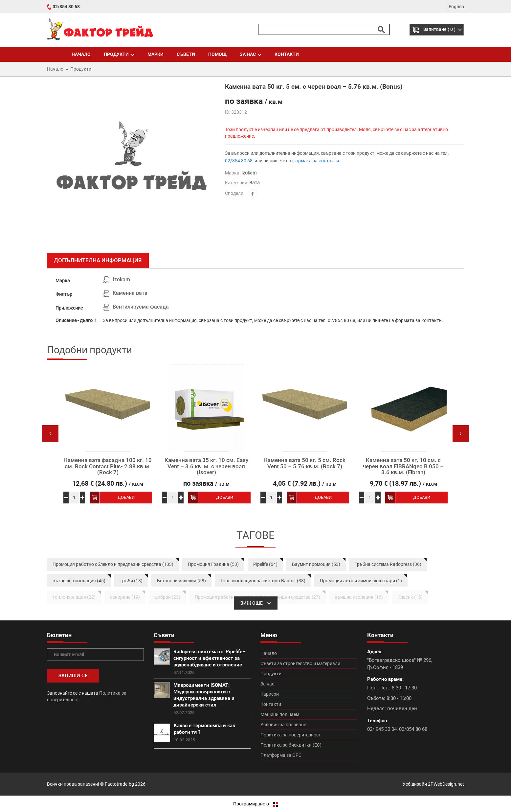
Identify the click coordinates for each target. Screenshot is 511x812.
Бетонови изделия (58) (181, 581)
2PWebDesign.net (446, 784)
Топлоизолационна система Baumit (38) (263, 581)
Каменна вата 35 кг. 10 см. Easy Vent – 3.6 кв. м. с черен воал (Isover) (206, 466)
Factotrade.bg (119, 784)
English (456, 7)
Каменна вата (130, 293)
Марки (156, 54)
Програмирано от (256, 804)
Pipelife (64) (265, 564)
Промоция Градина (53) (213, 564)
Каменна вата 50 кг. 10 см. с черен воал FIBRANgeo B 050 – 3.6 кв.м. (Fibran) (403, 466)
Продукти (119, 54)
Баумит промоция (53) (316, 564)
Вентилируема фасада (141, 307)
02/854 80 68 (66, 7)
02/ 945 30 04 (382, 729)
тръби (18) (131, 581)
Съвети (186, 54)
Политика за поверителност (291, 735)
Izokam (249, 173)
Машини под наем (280, 714)
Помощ (217, 54)
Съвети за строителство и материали (300, 663)
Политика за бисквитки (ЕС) (291, 745)
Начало (81, 54)
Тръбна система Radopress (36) (388, 564)
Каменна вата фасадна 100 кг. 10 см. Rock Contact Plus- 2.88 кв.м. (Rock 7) (108, 466)
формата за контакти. (316, 161)
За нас (251, 54)
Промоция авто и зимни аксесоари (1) (361, 581)
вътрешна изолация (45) (79, 581)
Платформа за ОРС (281, 755)
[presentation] (50, 433)
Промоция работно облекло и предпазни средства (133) (113, 564)
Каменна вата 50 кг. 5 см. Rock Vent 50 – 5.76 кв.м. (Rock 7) (305, 463)
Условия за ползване (283, 725)
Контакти (287, 54)
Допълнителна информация (98, 260)
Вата (255, 183)
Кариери (270, 694)
